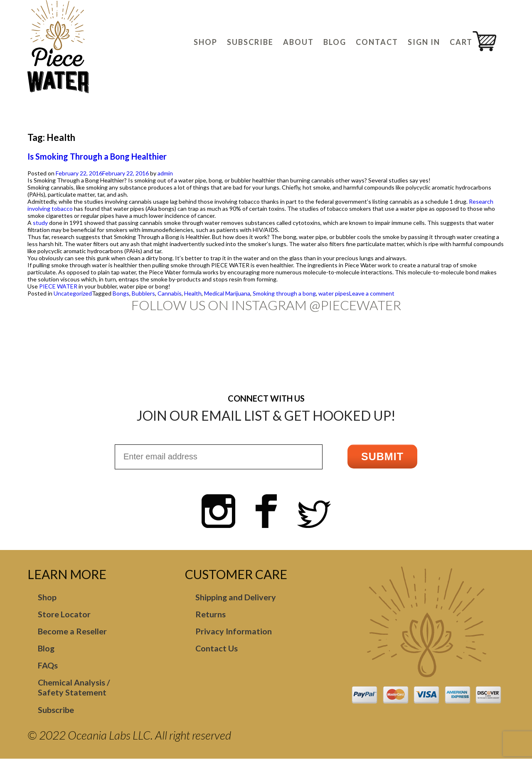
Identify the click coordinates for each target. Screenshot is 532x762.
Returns (211, 615)
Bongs (121, 293)
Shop (47, 598)
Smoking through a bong (284, 293)
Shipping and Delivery (236, 598)
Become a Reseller (72, 633)
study (40, 223)
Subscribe (56, 713)
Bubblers (143, 293)
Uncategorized (73, 293)
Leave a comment (372, 293)
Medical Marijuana (227, 293)
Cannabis (170, 293)
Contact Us (217, 650)
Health (193, 293)
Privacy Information (234, 633)
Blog (46, 650)
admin (165, 173)
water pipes (334, 293)
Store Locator (64, 615)
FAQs (48, 668)
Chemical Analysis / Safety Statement (74, 690)
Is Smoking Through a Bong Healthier (97, 156)
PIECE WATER (58, 286)
